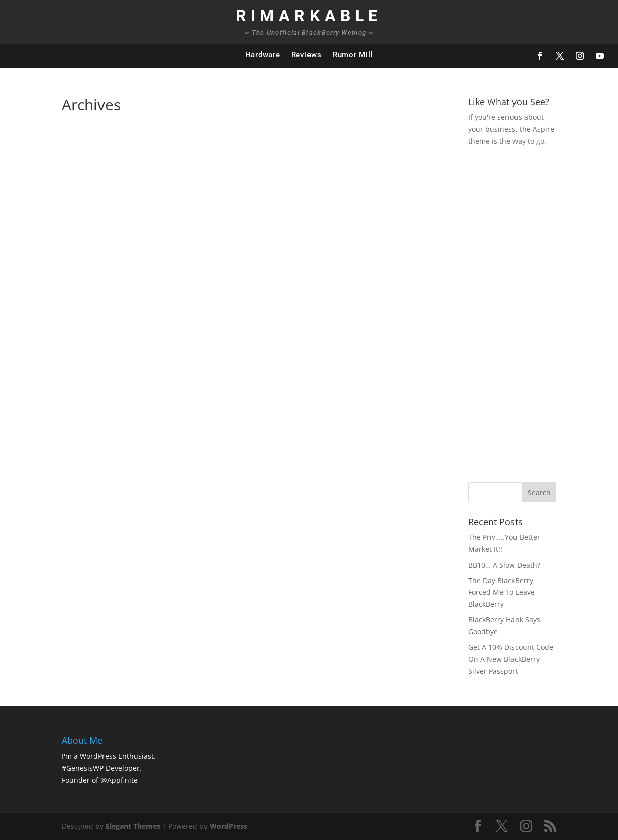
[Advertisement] (543, 313)
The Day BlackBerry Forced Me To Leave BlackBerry (501, 592)
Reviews (306, 55)
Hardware (263, 55)
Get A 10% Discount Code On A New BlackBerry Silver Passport (511, 659)
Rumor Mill (353, 55)
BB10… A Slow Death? (504, 565)
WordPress (228, 826)
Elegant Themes (133, 826)
